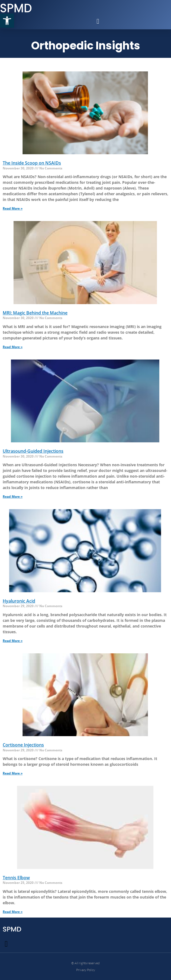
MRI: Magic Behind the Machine (35, 313)
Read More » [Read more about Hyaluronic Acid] (13, 641)
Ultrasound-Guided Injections (33, 451)
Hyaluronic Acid (19, 601)
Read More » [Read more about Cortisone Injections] (13, 773)
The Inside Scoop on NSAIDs (32, 163)
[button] (7, 21)
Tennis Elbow (16, 878)
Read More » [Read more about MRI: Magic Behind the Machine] (13, 347)
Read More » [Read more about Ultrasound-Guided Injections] (13, 497)
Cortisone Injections (23, 745)
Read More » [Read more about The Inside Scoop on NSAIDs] (13, 208)
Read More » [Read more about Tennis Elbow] (13, 912)
